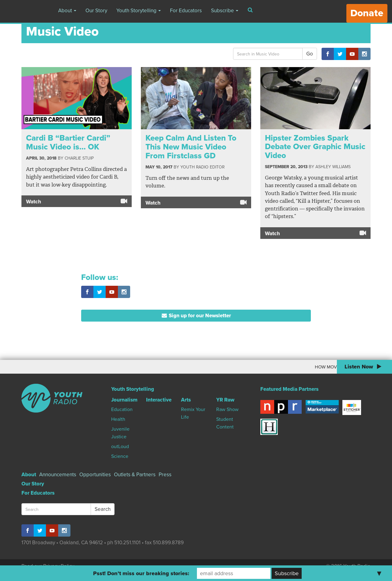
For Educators (186, 11)
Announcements (58, 475)
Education (122, 409)
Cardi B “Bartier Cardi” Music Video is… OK (68, 142)
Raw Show (227, 409)
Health (118, 419)
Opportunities (95, 475)
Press (165, 475)
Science (120, 456)
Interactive (159, 400)
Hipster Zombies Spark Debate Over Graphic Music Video (315, 147)
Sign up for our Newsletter (196, 316)
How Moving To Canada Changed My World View (286, 367)
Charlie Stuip (79, 158)
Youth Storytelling (139, 11)
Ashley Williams (333, 167)
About (67, 11)
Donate (367, 13)
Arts (186, 400)
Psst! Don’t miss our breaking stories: (141, 573)
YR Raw (225, 400)
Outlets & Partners (135, 475)
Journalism (124, 400)
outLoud (120, 447)
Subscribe (225, 11)
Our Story (96, 11)
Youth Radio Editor (202, 167)
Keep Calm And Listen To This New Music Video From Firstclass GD (191, 147)
